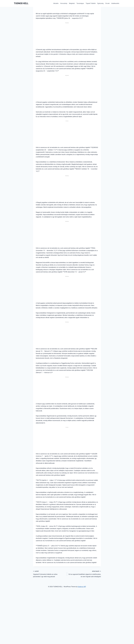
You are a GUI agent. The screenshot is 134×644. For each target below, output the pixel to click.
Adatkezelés (115, 3)
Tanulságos (80, 3)
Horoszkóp (64, 3)
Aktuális (56, 3)
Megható (72, 3)
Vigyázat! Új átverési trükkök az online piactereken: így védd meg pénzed (49, 574)
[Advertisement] (67, 36)
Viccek (107, 3)
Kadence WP (82, 587)
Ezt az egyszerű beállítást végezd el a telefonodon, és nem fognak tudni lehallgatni (85, 574)
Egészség (100, 3)
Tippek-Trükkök (91, 3)
